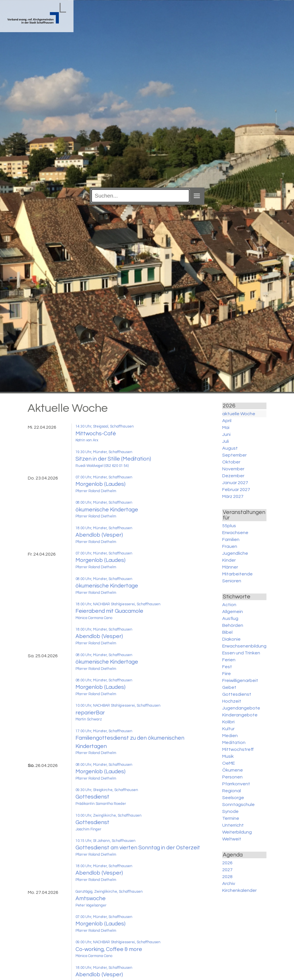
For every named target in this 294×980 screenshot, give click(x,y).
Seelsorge (233, 798)
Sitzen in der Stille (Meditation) (113, 459)
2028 (227, 877)
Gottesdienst (92, 797)
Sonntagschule (238, 805)
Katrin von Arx (87, 440)
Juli (226, 441)
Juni (226, 434)
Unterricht (233, 825)
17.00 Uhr (83, 731)
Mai (226, 428)
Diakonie (231, 639)
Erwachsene (235, 533)
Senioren (232, 581)
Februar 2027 (236, 490)
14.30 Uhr (83, 427)
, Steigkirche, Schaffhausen (115, 790)
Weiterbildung (237, 832)
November (233, 469)
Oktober (231, 462)
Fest (227, 667)
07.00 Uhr (83, 477)
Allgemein (233, 612)
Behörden (233, 625)
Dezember (233, 476)
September (234, 455)
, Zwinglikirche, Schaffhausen (116, 816)
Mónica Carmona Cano (94, 618)
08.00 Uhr (83, 503)
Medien (230, 736)
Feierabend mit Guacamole (109, 611)
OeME (229, 763)
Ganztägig (84, 892)
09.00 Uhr (83, 942)
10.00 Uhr (83, 706)
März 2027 (233, 496)
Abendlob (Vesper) (99, 535)
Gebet (229, 687)
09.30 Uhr (83, 790)
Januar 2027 (235, 483)
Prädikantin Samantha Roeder (101, 804)
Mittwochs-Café (96, 434)
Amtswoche (91, 898)
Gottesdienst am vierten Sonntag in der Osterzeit (138, 848)
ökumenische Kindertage (107, 510)
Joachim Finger (88, 829)
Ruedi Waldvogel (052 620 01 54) (102, 466)
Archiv (229, 884)
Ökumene (233, 770)
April (227, 421)
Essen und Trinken (241, 653)
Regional (232, 791)
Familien (231, 540)
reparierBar (90, 713)
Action (229, 605)
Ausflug (230, 618)
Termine (231, 818)
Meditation (234, 743)
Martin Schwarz (89, 719)
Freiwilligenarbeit (240, 681)
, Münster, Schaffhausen (112, 452)
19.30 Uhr (83, 452)
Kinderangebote (240, 715)
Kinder (229, 560)
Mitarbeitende (237, 574)
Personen (232, 777)
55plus (229, 526)
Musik (228, 756)
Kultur (228, 729)
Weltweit (232, 839)
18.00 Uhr (83, 528)
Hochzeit (232, 701)
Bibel (227, 632)
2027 (227, 870)
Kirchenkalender (239, 890)
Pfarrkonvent (236, 784)
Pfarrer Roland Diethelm (96, 491)
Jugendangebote (241, 708)
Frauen (230, 546)
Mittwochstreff (238, 749)
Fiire (227, 674)
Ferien (229, 660)
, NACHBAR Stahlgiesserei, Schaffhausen (126, 604)
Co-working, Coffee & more (109, 949)
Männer (230, 567)
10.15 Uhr (83, 841)
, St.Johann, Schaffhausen (113, 841)
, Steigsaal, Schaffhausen (113, 427)
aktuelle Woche (239, 414)
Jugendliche (235, 553)
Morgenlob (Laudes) (100, 484)
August (230, 448)
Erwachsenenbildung (244, 646)
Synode (230, 811)
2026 (227, 863)
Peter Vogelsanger (91, 905)
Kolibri (228, 722)
